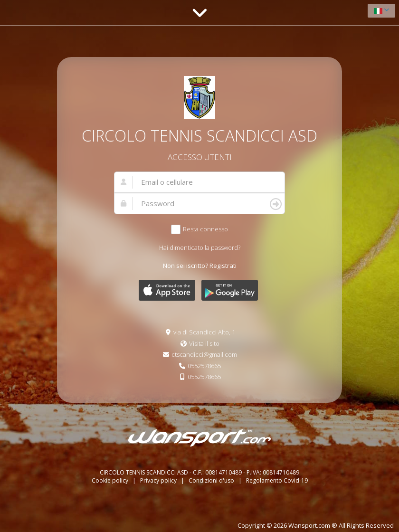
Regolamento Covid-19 (277, 480)
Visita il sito (204, 343)
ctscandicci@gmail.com (204, 354)
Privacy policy (159, 480)
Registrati (223, 266)
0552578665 (204, 366)
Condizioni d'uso (212, 480)
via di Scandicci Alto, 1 (204, 332)
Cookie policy (111, 480)
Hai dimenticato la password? (200, 247)
